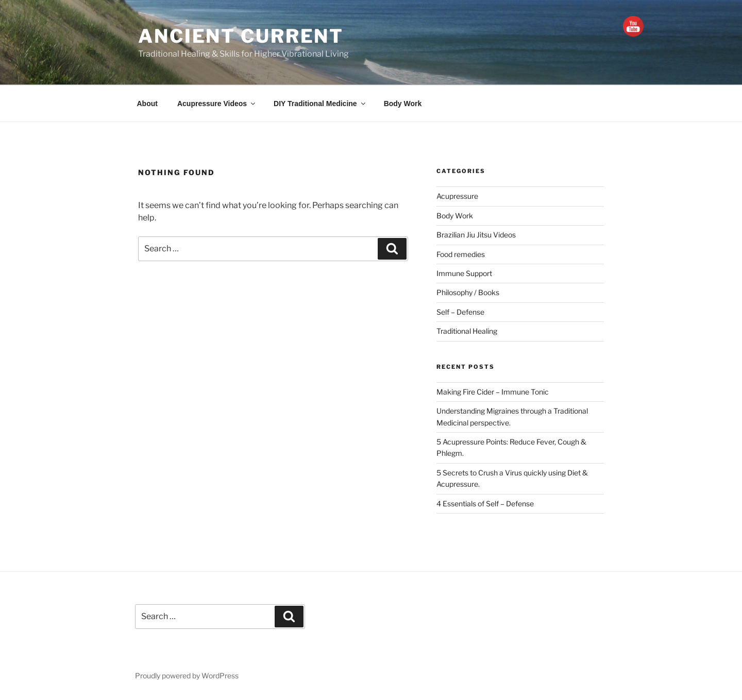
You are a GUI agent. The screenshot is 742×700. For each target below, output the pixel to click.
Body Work (403, 104)
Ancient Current (241, 36)
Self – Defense (460, 312)
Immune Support (464, 273)
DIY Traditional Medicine (320, 104)
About (147, 104)
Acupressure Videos (217, 104)
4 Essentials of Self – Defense (485, 503)
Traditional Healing (467, 331)
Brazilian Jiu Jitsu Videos (476, 235)
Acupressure (457, 196)
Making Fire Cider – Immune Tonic (493, 392)
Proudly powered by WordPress (187, 676)
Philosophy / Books (468, 292)
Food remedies (461, 254)
